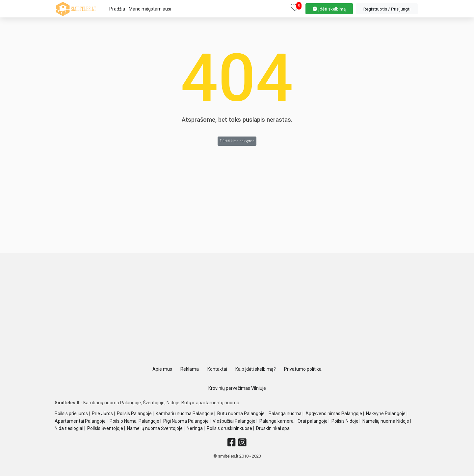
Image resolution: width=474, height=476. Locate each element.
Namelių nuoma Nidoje (386, 421)
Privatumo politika (303, 369)
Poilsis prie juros (71, 413)
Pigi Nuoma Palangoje (186, 421)
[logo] (76, 9)
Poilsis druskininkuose (229, 428)
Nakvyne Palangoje (386, 413)
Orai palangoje (313, 421)
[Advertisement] (237, 311)
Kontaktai (217, 369)
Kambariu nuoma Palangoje (184, 413)
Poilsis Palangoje (134, 413)
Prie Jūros (102, 413)
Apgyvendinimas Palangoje (334, 413)
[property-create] (329, 8)
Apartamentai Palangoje (80, 421)
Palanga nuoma (285, 413)
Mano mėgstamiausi (150, 9)
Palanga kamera (276, 421)
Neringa (195, 428)
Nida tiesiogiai (69, 428)
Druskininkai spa (273, 428)
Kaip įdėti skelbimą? (256, 369)
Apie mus (162, 369)
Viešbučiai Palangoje (234, 421)
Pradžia (117, 9)
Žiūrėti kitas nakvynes (237, 141)
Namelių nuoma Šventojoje (155, 428)
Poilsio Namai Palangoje (134, 421)
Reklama (190, 369)
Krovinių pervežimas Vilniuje (237, 388)
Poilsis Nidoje (345, 421)
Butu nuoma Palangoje (241, 413)
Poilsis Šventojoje (105, 428)
